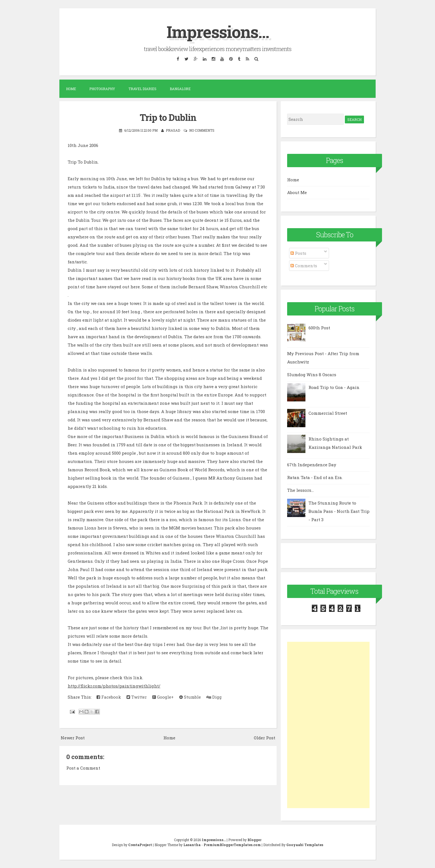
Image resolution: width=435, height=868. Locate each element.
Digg (214, 697)
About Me (297, 192)
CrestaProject (140, 845)
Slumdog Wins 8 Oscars (312, 375)
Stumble (190, 697)
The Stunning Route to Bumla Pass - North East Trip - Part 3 (339, 511)
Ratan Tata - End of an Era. (315, 477)
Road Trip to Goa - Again (334, 387)
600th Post (319, 328)
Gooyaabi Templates (305, 845)
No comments (202, 130)
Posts (298, 253)
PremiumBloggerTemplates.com (232, 845)
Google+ (163, 697)
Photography (102, 89)
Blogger (254, 840)
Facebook (109, 697)
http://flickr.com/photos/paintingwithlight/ (114, 686)
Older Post (265, 737)
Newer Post (73, 737)
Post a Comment (83, 768)
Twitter (137, 697)
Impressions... (218, 31)
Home (71, 89)
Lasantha (192, 845)
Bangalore (180, 89)
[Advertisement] (328, 725)
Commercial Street (328, 413)
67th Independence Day (312, 465)
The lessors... (300, 490)
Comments (304, 266)
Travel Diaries (142, 89)
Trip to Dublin (168, 117)
